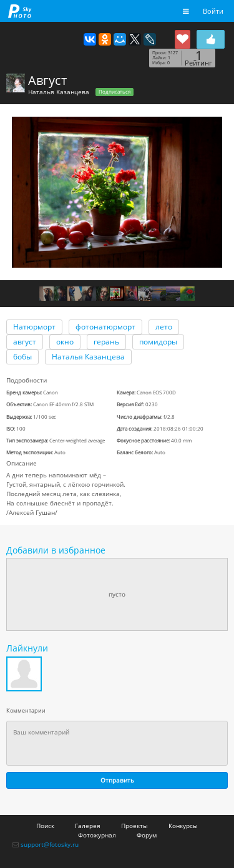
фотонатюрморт (105, 327)
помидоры (158, 342)
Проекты (134, 826)
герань (106, 342)
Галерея (88, 826)
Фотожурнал (97, 835)
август (25, 342)
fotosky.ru (20, 11)
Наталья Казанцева (59, 92)
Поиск (45, 826)
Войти (213, 11)
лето (164, 327)
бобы (22, 357)
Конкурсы (183, 826)
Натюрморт (34, 327)
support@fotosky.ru (50, 844)
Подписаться (115, 92)
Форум (147, 835)
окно (65, 342)
